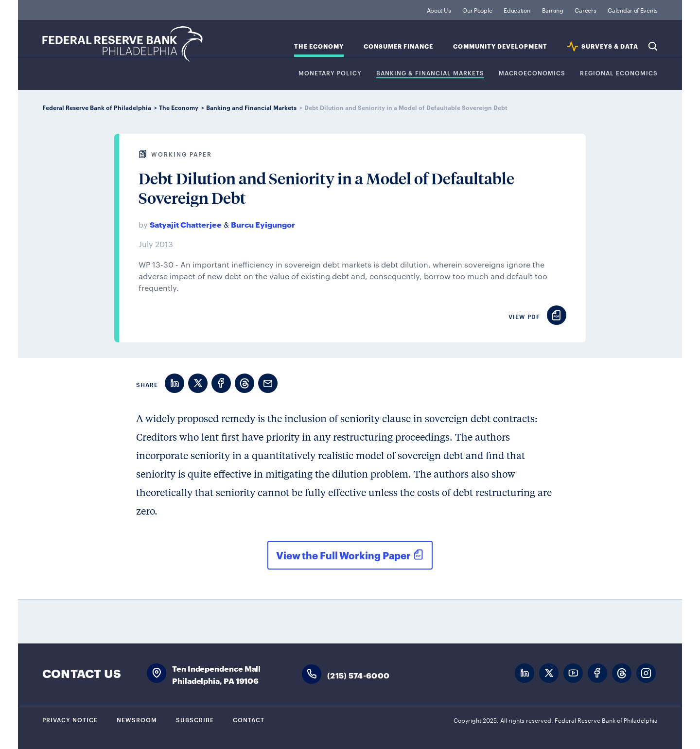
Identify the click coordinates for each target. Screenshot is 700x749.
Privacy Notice (70, 719)
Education (517, 10)
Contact (249, 719)
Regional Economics (619, 73)
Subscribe (195, 719)
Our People (477, 10)
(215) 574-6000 (358, 675)
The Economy (319, 46)
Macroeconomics (532, 73)
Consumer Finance (398, 46)
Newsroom (137, 719)
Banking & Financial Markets (430, 73)
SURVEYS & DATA (610, 46)
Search (653, 46)
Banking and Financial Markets (251, 107)
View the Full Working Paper (343, 555)
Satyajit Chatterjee (186, 224)
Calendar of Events (633, 10)
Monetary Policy (330, 73)
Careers (585, 10)
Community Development (500, 46)
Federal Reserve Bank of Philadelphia (122, 44)
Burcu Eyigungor (263, 224)
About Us (439, 10)
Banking (553, 10)
